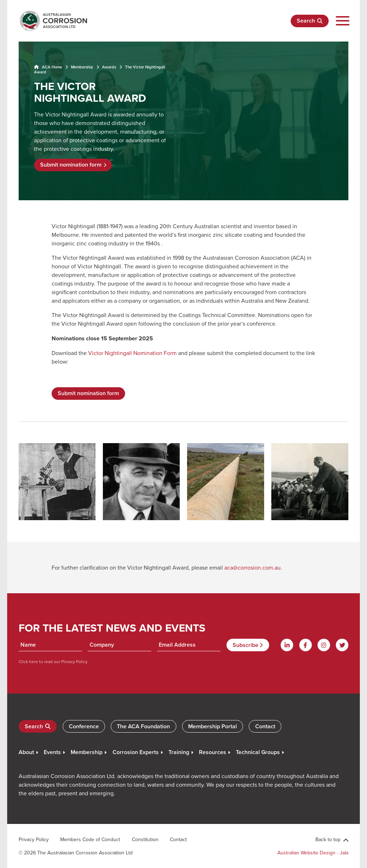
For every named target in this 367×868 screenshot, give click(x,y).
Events (52, 752)
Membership (82, 67)
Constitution (145, 839)
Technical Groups (258, 752)
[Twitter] (342, 645)
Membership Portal (213, 726)
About (26, 752)
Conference (84, 726)
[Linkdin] (287, 645)
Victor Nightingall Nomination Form (132, 353)
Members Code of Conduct (90, 839)
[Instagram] (324, 645)
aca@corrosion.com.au (252, 567)
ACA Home (48, 67)
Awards (109, 67)
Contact (265, 726)
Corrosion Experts (136, 752)
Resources (213, 752)
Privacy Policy (74, 661)
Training (179, 752)
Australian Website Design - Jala (313, 853)
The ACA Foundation (143, 726)
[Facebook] (306, 645)
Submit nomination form (71, 165)
